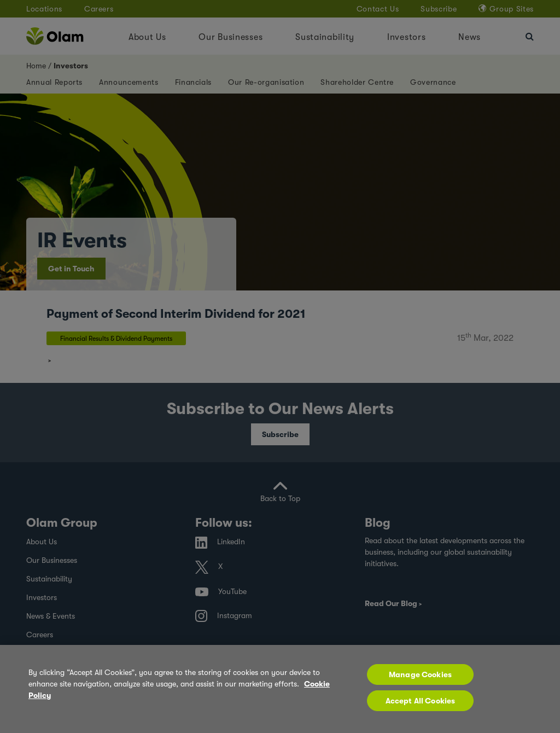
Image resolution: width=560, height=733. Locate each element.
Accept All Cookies (421, 701)
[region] (280, 689)
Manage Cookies (420, 674)
